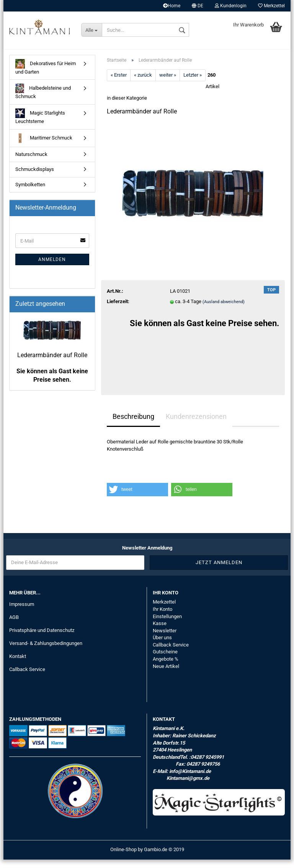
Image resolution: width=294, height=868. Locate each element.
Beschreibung (133, 425)
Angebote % (166, 667)
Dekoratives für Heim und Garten (46, 75)
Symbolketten (30, 193)
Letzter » (193, 84)
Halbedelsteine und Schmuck (43, 100)
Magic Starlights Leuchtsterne (40, 125)
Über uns (162, 646)
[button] (137, 498)
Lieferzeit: (118, 310)
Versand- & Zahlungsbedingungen (46, 652)
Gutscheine (165, 660)
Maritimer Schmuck (44, 147)
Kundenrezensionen (196, 425)
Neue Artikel (166, 675)
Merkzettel (271, 6)
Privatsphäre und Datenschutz (42, 639)
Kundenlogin (231, 6)
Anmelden (52, 268)
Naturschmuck (31, 163)
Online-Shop (123, 858)
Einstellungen (167, 625)
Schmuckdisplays (35, 178)
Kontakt (18, 665)
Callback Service (27, 678)
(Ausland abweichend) (224, 310)
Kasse (160, 632)
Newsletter (165, 639)
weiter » (168, 84)
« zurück (143, 84)
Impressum (22, 613)
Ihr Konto (163, 618)
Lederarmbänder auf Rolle (52, 363)
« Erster (119, 84)
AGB (14, 626)
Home (172, 6)
